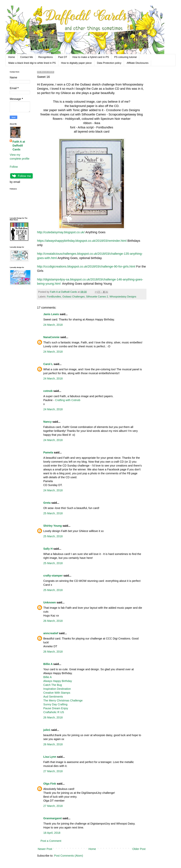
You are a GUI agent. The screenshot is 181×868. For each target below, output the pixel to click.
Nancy (47, 422)
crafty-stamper (53, 576)
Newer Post (45, 849)
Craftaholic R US (54, 712)
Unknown (50, 602)
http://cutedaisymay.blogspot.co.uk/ (61, 232)
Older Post (139, 849)
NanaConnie (51, 337)
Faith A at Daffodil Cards (19, 146)
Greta (47, 503)
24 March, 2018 (53, 325)
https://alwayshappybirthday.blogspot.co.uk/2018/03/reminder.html (82, 241)
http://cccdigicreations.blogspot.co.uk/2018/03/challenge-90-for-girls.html (86, 266)
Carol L (48, 364)
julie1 (47, 730)
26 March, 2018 (53, 621)
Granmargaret (52, 818)
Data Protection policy (109, 63)
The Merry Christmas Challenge (63, 700)
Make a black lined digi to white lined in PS (32, 63)
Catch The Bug (53, 685)
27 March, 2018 (53, 771)
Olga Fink (50, 784)
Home (12, 57)
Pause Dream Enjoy (56, 708)
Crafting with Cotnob (68, 400)
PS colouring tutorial (125, 57)
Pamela (48, 452)
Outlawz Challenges (74, 297)
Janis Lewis (51, 314)
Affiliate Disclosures (137, 63)
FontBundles (54, 297)
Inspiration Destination (57, 689)
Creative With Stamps (57, 693)
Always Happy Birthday (58, 681)
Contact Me (27, 57)
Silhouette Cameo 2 (97, 297)
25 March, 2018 (53, 513)
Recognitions (46, 57)
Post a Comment (51, 841)
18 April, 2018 (52, 833)
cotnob (48, 391)
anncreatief (51, 633)
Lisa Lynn (50, 757)
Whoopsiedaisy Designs (123, 297)
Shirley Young (53, 526)
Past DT (63, 57)
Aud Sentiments (53, 697)
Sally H (48, 549)
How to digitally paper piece (76, 63)
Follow (14, 167)
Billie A (48, 664)
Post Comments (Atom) (69, 856)
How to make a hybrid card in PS (91, 57)
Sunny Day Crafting (55, 704)
